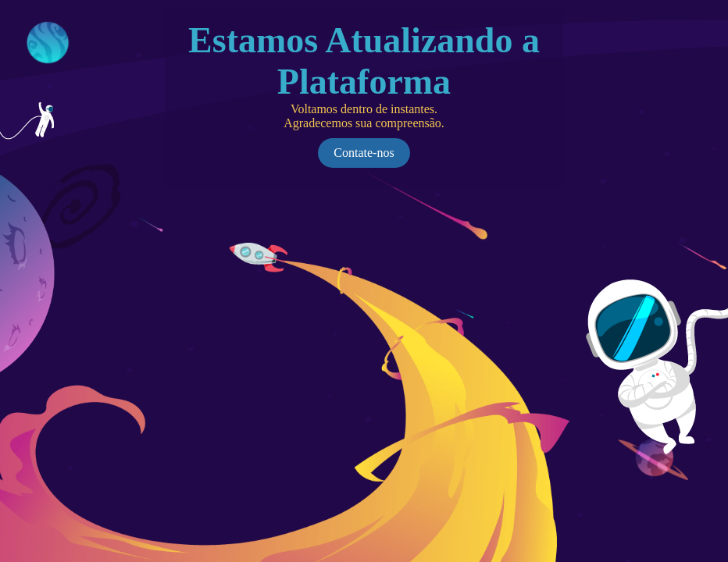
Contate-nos (364, 153)
